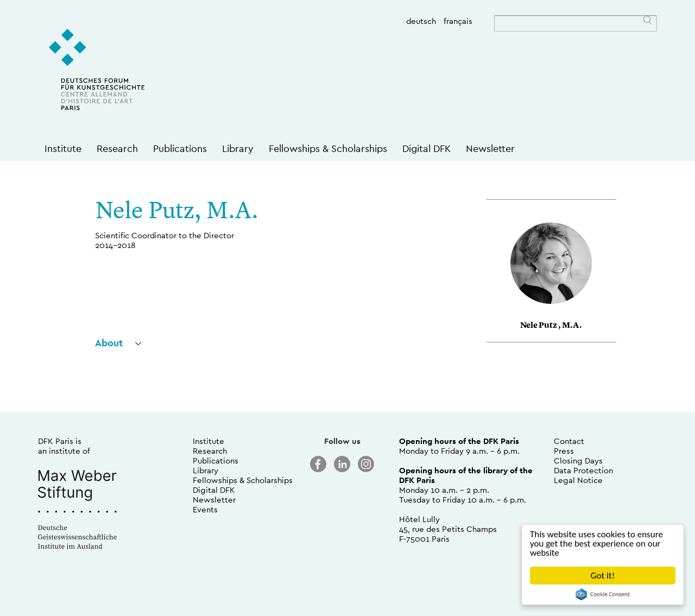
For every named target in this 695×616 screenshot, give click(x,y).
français (458, 21)
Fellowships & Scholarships (328, 148)
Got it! (603, 576)
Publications (180, 148)
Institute (63, 148)
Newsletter (490, 148)
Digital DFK (427, 148)
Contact (569, 441)
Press (564, 451)
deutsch (421, 21)
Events (205, 509)
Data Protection (583, 470)
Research (117, 148)
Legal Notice (578, 480)
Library (238, 148)
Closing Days (578, 461)
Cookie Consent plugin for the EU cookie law (603, 594)
